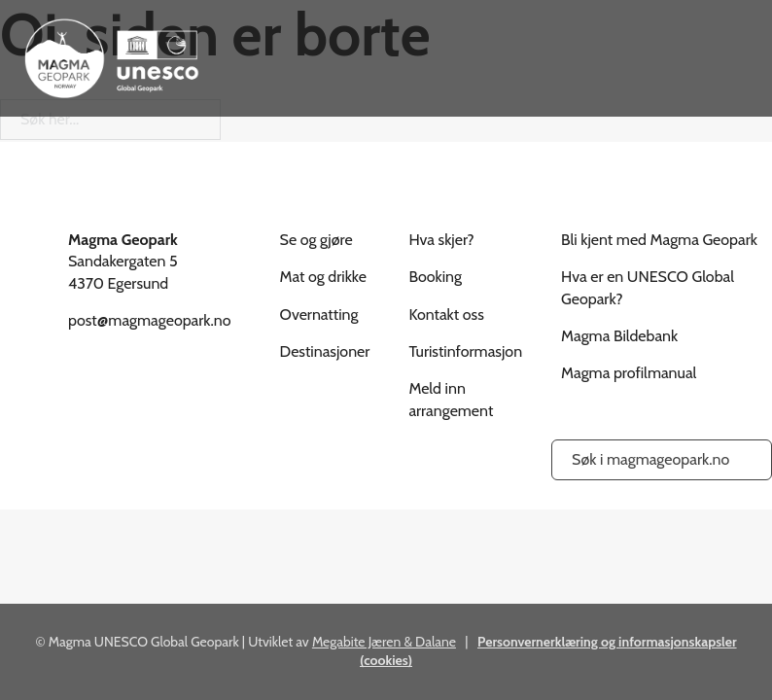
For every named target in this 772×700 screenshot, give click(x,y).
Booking (435, 277)
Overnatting (319, 315)
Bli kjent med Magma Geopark (659, 240)
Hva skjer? (441, 240)
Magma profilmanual (629, 373)
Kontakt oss (446, 315)
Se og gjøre (316, 240)
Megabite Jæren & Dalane (384, 642)
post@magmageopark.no (150, 320)
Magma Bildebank (619, 336)
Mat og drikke (323, 277)
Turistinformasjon (465, 351)
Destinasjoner (325, 351)
